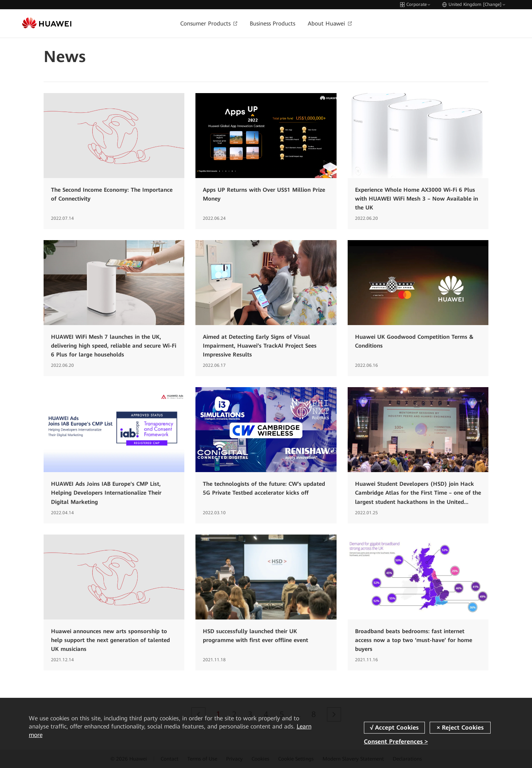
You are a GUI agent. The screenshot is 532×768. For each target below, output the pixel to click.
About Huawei (330, 24)
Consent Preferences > (396, 742)
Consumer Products (209, 24)
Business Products (272, 24)
